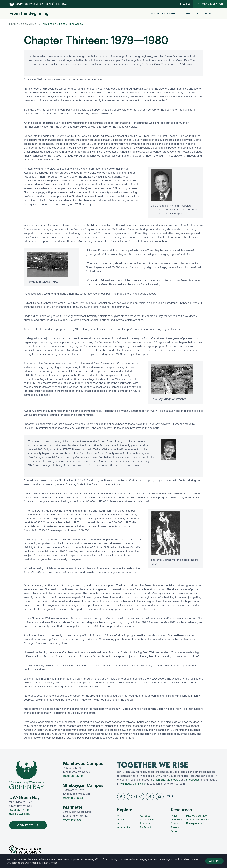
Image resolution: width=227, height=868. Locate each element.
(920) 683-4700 (73, 776)
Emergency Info (196, 824)
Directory (176, 820)
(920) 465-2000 (19, 810)
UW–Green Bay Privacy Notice (41, 863)
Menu (210, 4)
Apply (185, 4)
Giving (175, 831)
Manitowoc (173, 780)
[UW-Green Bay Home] (34, 4)
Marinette (126, 784)
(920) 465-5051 (73, 820)
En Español (146, 828)
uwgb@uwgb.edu (20, 814)
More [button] (210, 13)
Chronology (192, 13)
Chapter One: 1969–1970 (164, 13)
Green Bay (159, 780)
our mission (140, 784)
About (121, 824)
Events (175, 828)
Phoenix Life (147, 820)
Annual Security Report (200, 820)
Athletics (145, 816)
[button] (121, 797)
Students (145, 824)
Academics (124, 828)
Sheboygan (193, 780)
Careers (175, 824)
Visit (120, 816)
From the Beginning (29, 13)
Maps (174, 816)
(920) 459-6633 (73, 798)
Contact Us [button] (29, 825)
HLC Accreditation (197, 816)
